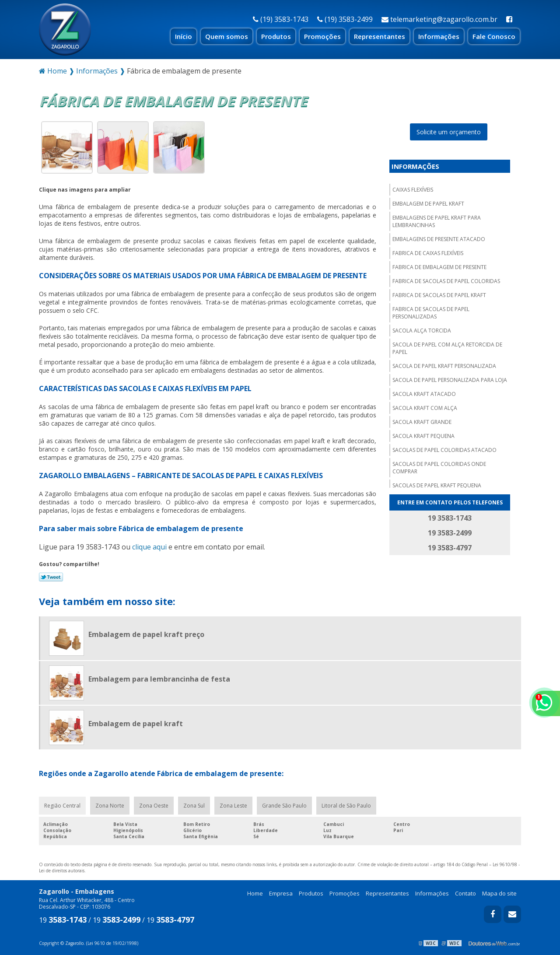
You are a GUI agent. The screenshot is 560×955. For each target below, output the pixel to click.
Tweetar (51, 577)
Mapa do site (499, 893)
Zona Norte (110, 806)
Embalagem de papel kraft (428, 204)
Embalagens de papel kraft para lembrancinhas (437, 221)
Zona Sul (194, 806)
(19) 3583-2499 (345, 19)
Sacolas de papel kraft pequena (437, 485)
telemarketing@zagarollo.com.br (439, 19)
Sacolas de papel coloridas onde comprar (439, 468)
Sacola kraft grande (422, 422)
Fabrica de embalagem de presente (439, 267)
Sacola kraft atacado (424, 394)
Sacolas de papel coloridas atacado (444, 450)
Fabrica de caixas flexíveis (428, 253)
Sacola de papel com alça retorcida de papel (447, 348)
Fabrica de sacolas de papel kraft (439, 295)
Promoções (322, 36)
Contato (465, 893)
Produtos (276, 36)
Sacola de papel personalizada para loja (450, 380)
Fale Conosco (494, 36)
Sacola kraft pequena (423, 436)
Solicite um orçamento (449, 132)
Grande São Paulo (284, 806)
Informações (439, 36)
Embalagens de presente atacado (439, 239)
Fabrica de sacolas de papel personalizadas (431, 313)
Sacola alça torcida (422, 331)
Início (184, 36)
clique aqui (149, 547)
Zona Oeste (154, 806)
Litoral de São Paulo (346, 806)
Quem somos (227, 36)
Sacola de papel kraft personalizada (444, 366)
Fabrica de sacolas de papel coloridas (446, 281)
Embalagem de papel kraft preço (146, 634)
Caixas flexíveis (413, 190)
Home (255, 893)
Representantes (380, 36)
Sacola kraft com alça (425, 408)
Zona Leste (233, 806)
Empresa (281, 893)
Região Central (62, 806)
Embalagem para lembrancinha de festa (159, 679)
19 (63, 920)
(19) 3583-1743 (281, 19)
